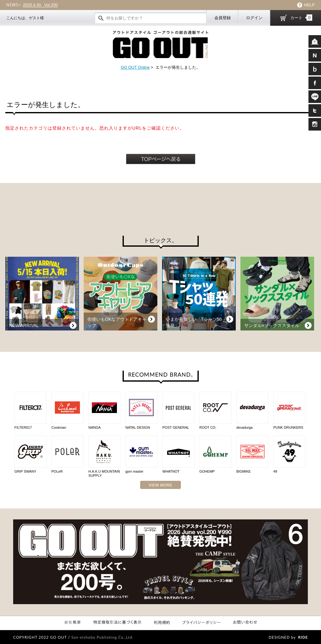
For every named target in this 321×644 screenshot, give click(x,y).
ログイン (254, 18)
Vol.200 (40, 5)
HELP (309, 5)
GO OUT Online (135, 67)
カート (301, 18)
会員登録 (223, 18)
